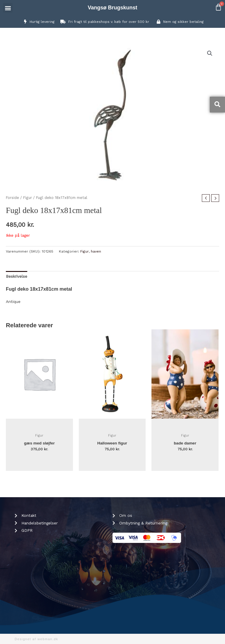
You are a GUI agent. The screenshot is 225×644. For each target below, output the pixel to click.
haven (96, 251)
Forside (12, 198)
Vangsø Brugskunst (112, 8)
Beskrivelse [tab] (17, 276)
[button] (8, 8)
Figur (28, 198)
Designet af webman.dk (36, 639)
